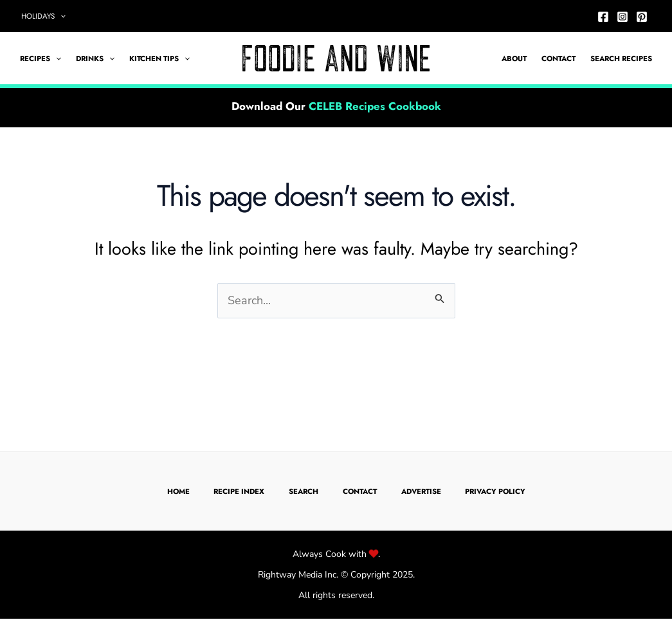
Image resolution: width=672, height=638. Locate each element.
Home (178, 491)
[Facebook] (603, 17)
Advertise (421, 491)
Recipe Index (239, 491)
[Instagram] (622, 17)
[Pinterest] (642, 17)
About (514, 59)
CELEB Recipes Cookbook (375, 106)
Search (304, 491)
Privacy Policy (495, 491)
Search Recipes (621, 59)
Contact (558, 59)
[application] (60, 16)
